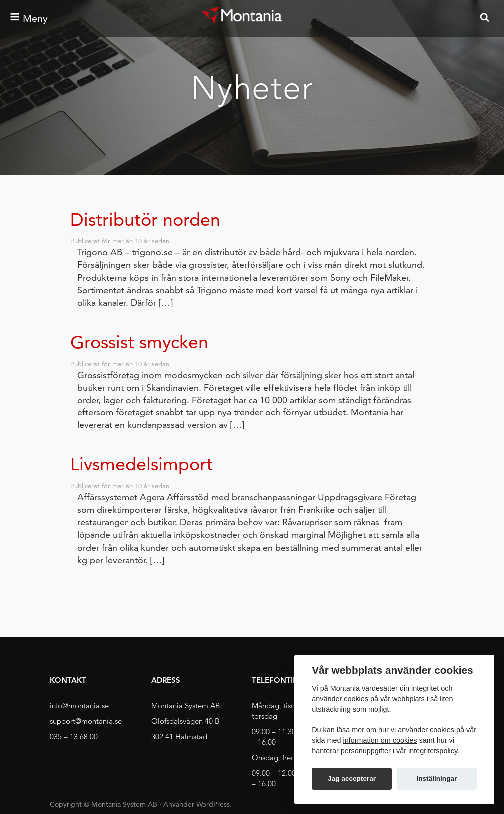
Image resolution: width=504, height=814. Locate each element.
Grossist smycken (139, 342)
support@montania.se (86, 721)
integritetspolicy (433, 751)
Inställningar (436, 778)
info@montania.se (79, 705)
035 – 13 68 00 (74, 736)
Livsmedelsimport (141, 464)
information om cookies (380, 740)
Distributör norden (145, 219)
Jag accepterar (352, 778)
